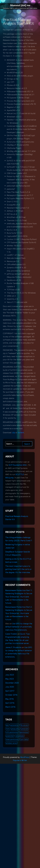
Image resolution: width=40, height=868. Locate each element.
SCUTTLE (20, 474)
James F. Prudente (13, 647)
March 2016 (10, 706)
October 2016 (11, 694)
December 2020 (12, 682)
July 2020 (10, 686)
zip (14, 432)
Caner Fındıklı (11, 633)
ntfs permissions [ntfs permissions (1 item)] (12, 732)
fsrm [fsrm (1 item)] (8, 728)
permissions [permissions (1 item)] (24, 732)
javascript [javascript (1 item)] (25, 728)
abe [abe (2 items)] (7, 724)
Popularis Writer (20, 760)
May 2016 (9, 698)
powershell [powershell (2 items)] (10, 735)
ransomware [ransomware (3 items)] (20, 735)
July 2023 (10, 674)
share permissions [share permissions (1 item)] (12, 739)
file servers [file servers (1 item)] (24, 724)
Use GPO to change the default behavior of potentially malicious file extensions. (19, 626)
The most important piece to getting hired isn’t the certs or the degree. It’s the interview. (18, 569)
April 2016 (10, 702)
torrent (21, 432)
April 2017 (10, 690)
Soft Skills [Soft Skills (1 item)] (24, 739)
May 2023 (9, 678)
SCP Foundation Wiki (18, 464)
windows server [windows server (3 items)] (11, 742)
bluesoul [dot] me (20, 5)
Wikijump (9, 477)
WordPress (25, 757)
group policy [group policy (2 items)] (15, 728)
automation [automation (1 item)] (14, 724)
